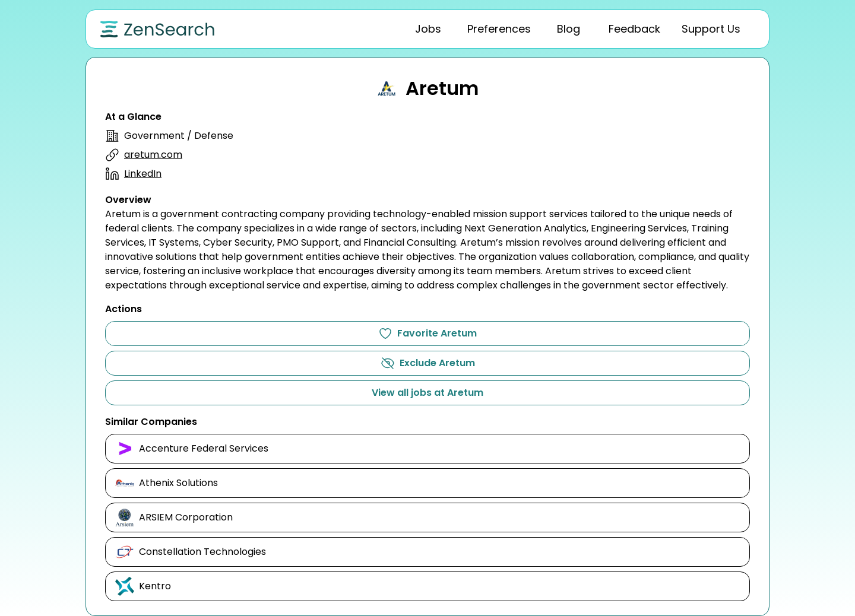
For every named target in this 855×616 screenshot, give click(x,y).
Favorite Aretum (427, 334)
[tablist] (538, 29)
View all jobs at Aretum (427, 393)
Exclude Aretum (428, 363)
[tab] (428, 29)
